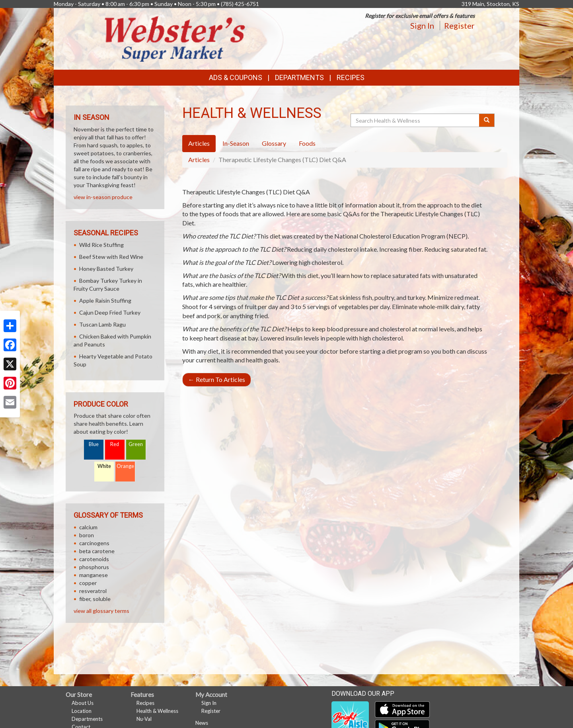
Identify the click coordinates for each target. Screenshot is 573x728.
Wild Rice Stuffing (101, 245)
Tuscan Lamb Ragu (102, 324)
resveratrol (93, 591)
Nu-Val (144, 719)
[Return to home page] (175, 38)
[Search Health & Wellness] (415, 120)
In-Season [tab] (236, 143)
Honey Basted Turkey (106, 269)
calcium (88, 527)
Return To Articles (217, 379)
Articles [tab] (199, 143)
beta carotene (97, 551)
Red (115, 444)
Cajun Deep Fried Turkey (110, 312)
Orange (125, 466)
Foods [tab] (307, 143)
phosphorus (94, 567)
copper (88, 583)
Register (459, 25)
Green (136, 444)
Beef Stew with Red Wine (111, 257)
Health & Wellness (157, 711)
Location (82, 711)
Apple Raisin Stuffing (105, 300)
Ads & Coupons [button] (236, 77)
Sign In (422, 25)
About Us (83, 703)
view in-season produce (103, 197)
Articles (199, 159)
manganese (94, 575)
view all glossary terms (101, 611)
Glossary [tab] (274, 143)
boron (87, 535)
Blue (94, 444)
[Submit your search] (487, 120)
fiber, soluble (95, 599)
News (202, 723)
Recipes (351, 77)
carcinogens (94, 543)
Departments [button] (299, 77)
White (104, 466)
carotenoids (94, 559)
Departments (87, 719)
